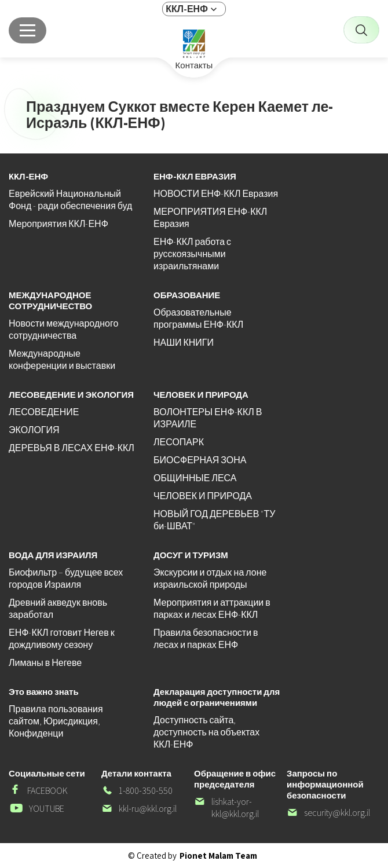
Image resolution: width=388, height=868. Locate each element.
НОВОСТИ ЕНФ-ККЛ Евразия (216, 194)
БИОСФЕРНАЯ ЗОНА (200, 460)
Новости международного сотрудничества (63, 329)
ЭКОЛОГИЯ (34, 430)
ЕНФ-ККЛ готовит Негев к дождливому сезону (62, 639)
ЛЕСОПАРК (179, 442)
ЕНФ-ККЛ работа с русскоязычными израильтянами (192, 254)
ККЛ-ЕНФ (187, 9)
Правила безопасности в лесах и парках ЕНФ (206, 639)
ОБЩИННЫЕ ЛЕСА (195, 478)
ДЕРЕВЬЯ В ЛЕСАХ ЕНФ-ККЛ (72, 448)
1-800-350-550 (137, 791)
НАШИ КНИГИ (184, 343)
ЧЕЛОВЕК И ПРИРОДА (203, 496)
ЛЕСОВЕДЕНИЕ (44, 412)
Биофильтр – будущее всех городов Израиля (66, 578)
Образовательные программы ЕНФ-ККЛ (198, 318)
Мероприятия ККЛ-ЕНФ (58, 224)
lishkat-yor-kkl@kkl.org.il (226, 808)
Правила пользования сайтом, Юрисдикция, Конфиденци (56, 721)
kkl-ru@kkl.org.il (139, 809)
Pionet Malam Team (218, 856)
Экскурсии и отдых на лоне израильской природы (210, 578)
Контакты (194, 66)
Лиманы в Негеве (45, 663)
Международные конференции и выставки (62, 360)
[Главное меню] (28, 30)
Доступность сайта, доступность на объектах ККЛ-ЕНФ (206, 732)
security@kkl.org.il (328, 813)
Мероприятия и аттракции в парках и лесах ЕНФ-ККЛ (212, 609)
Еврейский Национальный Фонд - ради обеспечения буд (70, 200)
